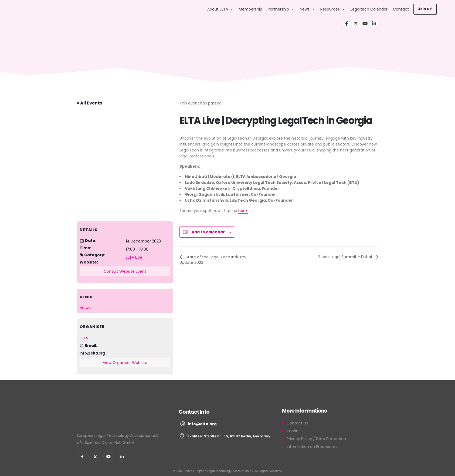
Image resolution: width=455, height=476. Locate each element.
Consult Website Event (125, 271)
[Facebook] (347, 23)
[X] (356, 23)
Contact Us (297, 423)
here (243, 211)
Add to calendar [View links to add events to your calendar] (208, 232)
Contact (401, 9)
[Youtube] (365, 23)
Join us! (425, 9)
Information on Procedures (312, 447)
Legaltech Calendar (369, 9)
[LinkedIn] (374, 23)
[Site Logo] (170, 9)
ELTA (84, 338)
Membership (251, 9)
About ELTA (220, 9)
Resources (333, 9)
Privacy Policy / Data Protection (316, 439)
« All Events (90, 103)
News (307, 9)
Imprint (293, 431)
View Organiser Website (125, 363)
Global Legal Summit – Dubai (345, 257)
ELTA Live (134, 257)
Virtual (86, 308)
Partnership (281, 9)
